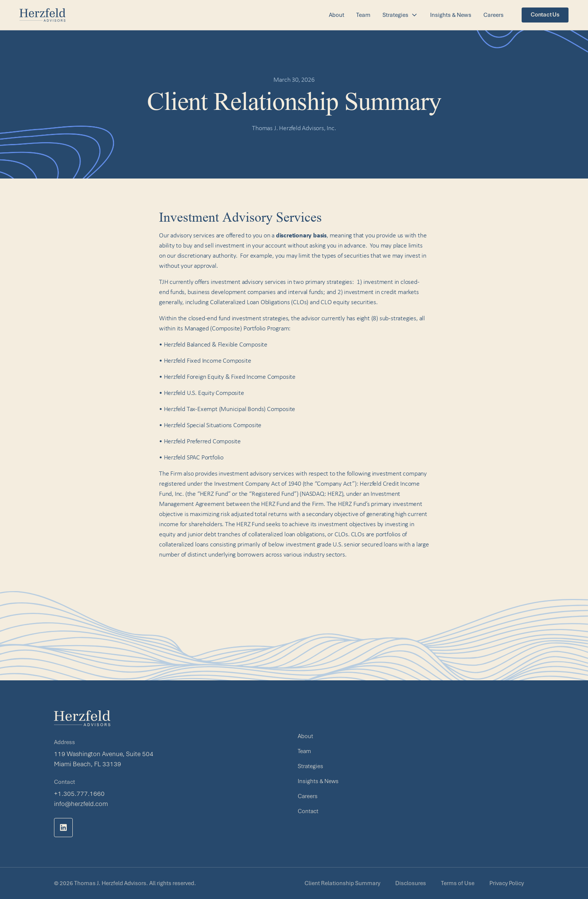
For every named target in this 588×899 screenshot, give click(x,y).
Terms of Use (458, 883)
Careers (493, 15)
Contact (308, 811)
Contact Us (545, 15)
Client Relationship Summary (342, 883)
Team (363, 15)
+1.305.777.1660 (79, 794)
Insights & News (451, 15)
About (337, 15)
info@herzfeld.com (81, 804)
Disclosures (411, 883)
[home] (43, 15)
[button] (400, 15)
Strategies (310, 766)
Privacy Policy (507, 883)
